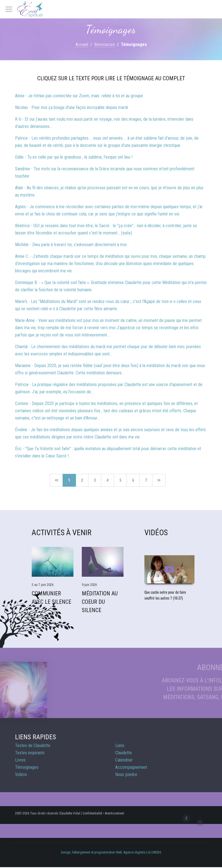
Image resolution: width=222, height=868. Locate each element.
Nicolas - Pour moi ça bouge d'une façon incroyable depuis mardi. (72, 107)
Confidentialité (92, 813)
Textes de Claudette (33, 745)
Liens (120, 745)
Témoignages (27, 767)
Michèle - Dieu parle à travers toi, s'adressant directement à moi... (72, 245)
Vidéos (21, 774)
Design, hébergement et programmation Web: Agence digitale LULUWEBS (111, 852)
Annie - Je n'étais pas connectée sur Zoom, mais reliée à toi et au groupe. (79, 96)
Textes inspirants (30, 753)
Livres (20, 760)
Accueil (82, 44)
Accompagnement (131, 767)
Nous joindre (126, 774)
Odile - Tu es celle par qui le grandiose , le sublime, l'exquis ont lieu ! (74, 157)
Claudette (124, 753)
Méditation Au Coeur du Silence (100, 602)
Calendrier (124, 760)
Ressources (105, 44)
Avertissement (114, 813)
